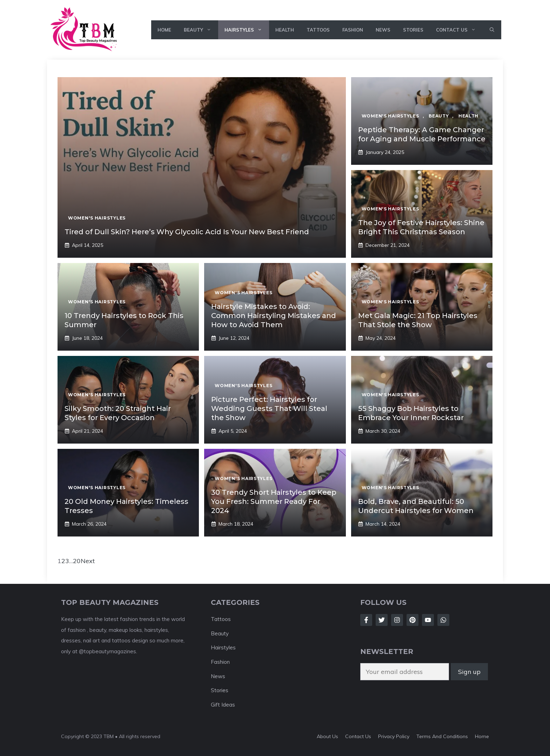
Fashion (353, 30)
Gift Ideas (223, 705)
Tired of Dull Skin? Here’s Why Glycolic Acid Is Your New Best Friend (187, 232)
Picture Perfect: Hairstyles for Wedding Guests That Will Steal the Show (269, 409)
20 (77, 561)
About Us (327, 736)
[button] (492, 30)
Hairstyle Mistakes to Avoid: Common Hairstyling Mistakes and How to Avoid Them (274, 316)
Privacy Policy (394, 736)
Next (88, 561)
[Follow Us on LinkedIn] (412, 620)
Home (164, 30)
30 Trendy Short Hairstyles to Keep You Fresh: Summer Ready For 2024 (274, 501)
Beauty (201, 30)
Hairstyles (247, 30)
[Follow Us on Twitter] (382, 620)
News (383, 30)
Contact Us (459, 30)
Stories (413, 30)
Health (285, 30)
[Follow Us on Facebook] (366, 620)
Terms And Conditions (442, 736)
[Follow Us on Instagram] (397, 620)
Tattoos (318, 30)
